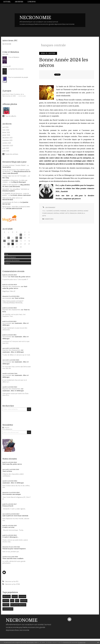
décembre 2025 (7, 138)
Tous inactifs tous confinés (13, 558)
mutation (6, 605)
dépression (7, 596)
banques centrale (53, 213)
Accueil (7, 2)
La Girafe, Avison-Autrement (21, 195)
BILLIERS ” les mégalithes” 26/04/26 (15, 189)
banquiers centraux (77, 211)
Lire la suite (22, 96)
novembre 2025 (7, 140)
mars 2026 (6, 130)
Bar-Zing (6, 178)
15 (17, 241)
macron (15, 596)
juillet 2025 (6, 151)
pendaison (73, 213)
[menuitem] (8, 2)
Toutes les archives (12, 154)
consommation (8, 609)
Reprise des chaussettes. (12, 287)
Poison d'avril (8, 506)
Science (7, 263)
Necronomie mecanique (12, 494)
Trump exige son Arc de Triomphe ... (15, 176)
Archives (19, 2)
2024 (68, 211)
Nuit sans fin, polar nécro (11, 198)
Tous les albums (11, 116)
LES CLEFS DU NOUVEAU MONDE (15, 516)
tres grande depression (18, 605)
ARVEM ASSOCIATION (14, 208)
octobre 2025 (7, 143)
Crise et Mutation (10, 257)
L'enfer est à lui (8, 527)
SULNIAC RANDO (9, 191)
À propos (32, 2)
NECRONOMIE (35, 18)
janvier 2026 (6, 135)
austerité (50, 211)
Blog (6, 254)
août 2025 (6, 148)
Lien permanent (49, 207)
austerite (56, 211)
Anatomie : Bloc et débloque (13, 352)
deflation (6, 601)
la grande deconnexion (12, 260)
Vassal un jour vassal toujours (14, 549)
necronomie (7, 298)
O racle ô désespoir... (11, 537)
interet (62, 213)
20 (9, 244)
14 (13, 241)
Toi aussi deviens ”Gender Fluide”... (15, 165)
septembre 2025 (8, 146)
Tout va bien (19, 298)
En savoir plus (82, 642)
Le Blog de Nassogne (19, 182)
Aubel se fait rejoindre (10, 185)
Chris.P (5, 277)
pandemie (63, 211)
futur (17, 601)
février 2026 (6, 132)
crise (12, 601)
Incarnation (7, 167)
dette (67, 213)
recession (24, 601)
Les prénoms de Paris (10, 202)
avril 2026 (5, 127)
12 (4, 241)
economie (22, 596)
